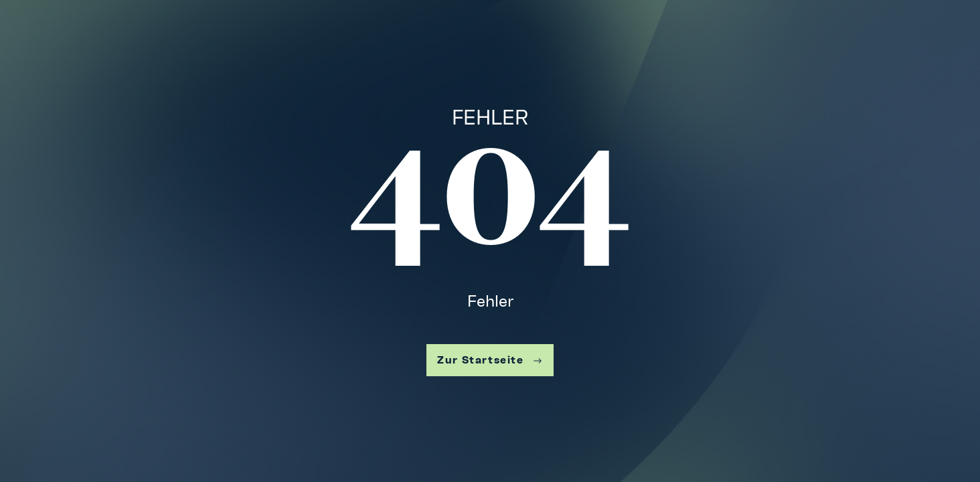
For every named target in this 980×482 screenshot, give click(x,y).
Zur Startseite (490, 360)
